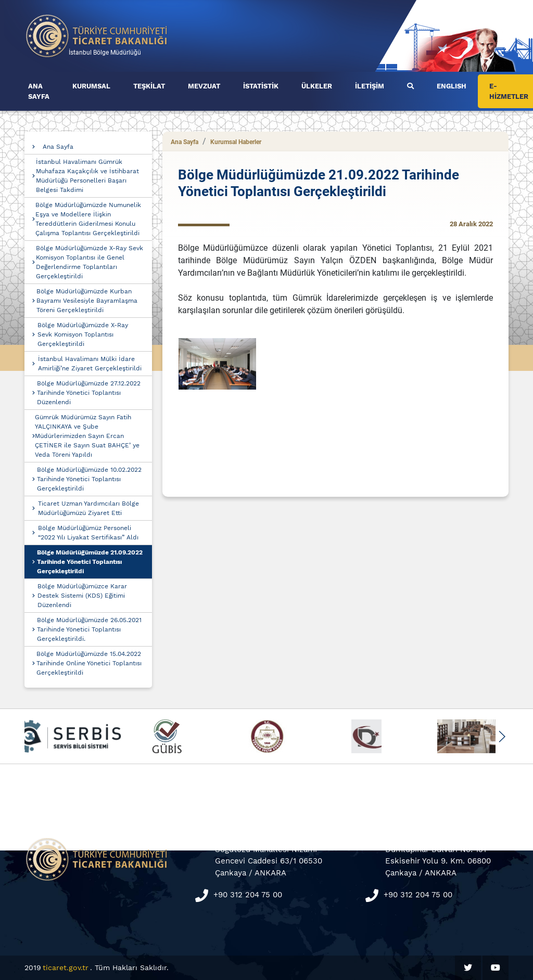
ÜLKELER (317, 86)
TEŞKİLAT (149, 86)
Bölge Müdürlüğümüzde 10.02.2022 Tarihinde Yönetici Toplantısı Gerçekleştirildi (89, 479)
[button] (502, 737)
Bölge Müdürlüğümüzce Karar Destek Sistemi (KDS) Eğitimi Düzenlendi (82, 596)
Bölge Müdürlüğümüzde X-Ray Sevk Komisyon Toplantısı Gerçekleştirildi (83, 334)
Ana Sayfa (58, 147)
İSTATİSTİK (261, 86)
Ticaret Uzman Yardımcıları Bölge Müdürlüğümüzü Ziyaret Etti (88, 508)
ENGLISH (452, 86)
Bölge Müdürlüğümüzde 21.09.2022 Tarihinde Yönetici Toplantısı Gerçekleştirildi (90, 562)
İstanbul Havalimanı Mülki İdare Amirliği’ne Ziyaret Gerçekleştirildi (90, 364)
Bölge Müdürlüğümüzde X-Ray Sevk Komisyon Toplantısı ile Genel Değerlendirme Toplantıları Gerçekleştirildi (90, 262)
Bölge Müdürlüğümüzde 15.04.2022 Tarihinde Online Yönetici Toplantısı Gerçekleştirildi (89, 663)
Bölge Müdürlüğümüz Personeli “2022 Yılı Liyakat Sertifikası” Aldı (88, 533)
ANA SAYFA (39, 91)
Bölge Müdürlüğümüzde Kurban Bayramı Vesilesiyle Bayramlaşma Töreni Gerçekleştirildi (87, 301)
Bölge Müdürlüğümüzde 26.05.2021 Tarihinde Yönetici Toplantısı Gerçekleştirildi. (89, 629)
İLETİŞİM (370, 86)
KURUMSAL (91, 86)
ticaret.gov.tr (66, 968)
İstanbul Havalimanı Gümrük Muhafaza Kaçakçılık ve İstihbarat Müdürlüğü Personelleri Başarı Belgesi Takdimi (87, 176)
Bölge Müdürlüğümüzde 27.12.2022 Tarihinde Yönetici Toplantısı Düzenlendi (89, 393)
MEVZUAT (204, 86)
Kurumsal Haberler (236, 142)
